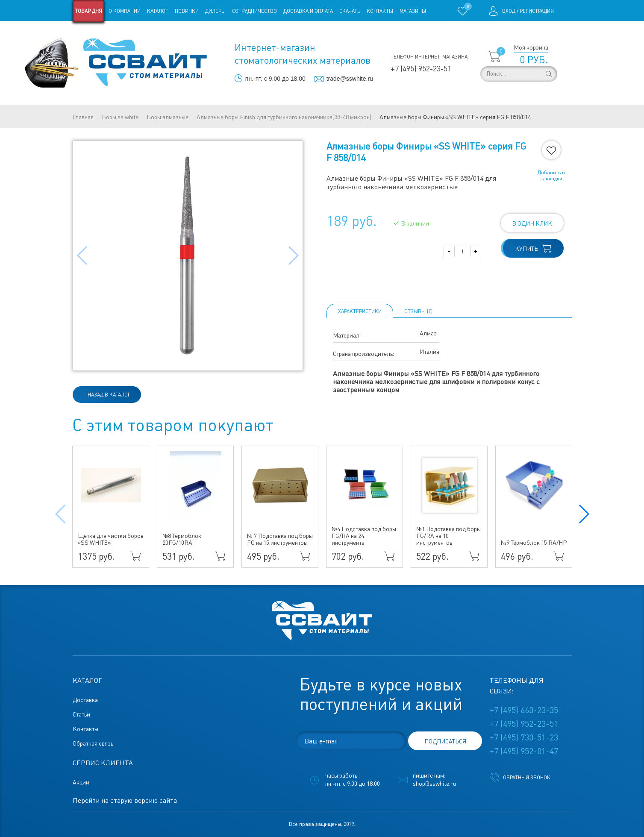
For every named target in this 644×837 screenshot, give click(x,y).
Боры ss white (120, 117)
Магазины (413, 11)
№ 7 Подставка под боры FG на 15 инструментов (280, 539)
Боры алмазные (168, 117)
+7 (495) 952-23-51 (421, 69)
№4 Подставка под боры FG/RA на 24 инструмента (364, 536)
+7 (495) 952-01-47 (524, 751)
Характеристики (360, 311)
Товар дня (88, 11)
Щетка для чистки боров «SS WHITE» (111, 539)
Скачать (350, 11)
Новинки (187, 11)
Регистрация (537, 11)
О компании (125, 11)
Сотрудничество (254, 11)
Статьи (142, 33)
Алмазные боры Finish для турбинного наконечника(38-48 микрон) (284, 117)
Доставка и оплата (308, 11)
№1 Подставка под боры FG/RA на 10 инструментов (448, 536)
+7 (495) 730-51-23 (524, 737)
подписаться (445, 741)
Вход (509, 11)
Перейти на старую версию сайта (125, 800)
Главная (83, 117)
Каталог (158, 11)
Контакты (380, 11)
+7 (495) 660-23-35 (524, 710)
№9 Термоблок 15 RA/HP (534, 543)
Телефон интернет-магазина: (430, 57)
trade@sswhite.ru (350, 79)
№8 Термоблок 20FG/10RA (182, 539)
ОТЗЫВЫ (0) (418, 311)
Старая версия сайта (100, 33)
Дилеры (215, 11)
